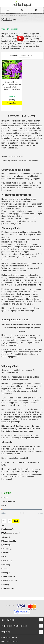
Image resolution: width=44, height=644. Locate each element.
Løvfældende (10, 580)
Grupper (8, 549)
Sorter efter (15, 55)
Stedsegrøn (9, 576)
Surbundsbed (10, 541)
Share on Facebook (10, 29)
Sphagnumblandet (12, 533)
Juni (6, 568)
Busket (7, 552)
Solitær (7, 545)
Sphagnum (9, 529)
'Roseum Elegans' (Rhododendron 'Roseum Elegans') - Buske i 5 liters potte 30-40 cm (12, 86)
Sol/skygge (9, 588)
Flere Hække (9, 501)
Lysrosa (8, 560)
